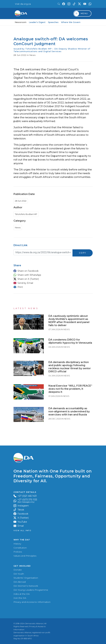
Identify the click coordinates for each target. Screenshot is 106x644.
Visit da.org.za (23, 4)
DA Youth (19, 574)
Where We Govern (71, 22)
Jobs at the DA (22, 594)
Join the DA (20, 598)
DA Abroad (20, 582)
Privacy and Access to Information (32, 602)
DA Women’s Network (26, 586)
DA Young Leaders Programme (31, 590)
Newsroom (21, 22)
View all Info (22, 531)
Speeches (53, 22)
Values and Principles (25, 556)
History (17, 544)
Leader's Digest (37, 22)
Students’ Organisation (26, 578)
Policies (18, 552)
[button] (52, 271)
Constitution (20, 548)
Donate (18, 570)
